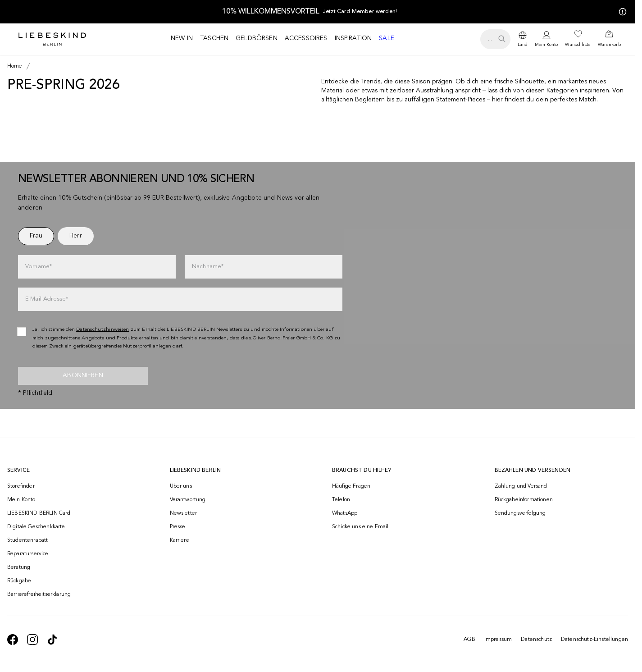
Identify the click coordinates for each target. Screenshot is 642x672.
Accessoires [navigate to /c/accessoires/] (306, 38)
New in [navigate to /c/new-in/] (182, 38)
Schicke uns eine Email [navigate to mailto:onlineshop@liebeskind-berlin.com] (360, 527)
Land (523, 45)
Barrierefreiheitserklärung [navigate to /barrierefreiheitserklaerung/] (39, 594)
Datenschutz (536, 640)
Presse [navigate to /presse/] (178, 527)
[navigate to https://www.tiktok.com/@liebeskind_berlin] (52, 640)
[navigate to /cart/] (609, 39)
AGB (469, 640)
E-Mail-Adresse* (47, 299)
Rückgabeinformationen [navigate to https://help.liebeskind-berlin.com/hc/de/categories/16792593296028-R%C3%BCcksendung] (524, 500)
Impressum (498, 640)
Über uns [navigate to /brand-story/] (181, 486)
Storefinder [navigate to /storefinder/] (21, 486)
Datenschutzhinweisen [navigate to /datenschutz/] (103, 330)
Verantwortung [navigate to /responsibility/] (188, 500)
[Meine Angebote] (621, 12)
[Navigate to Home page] (52, 39)
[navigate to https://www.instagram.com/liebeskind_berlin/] (32, 640)
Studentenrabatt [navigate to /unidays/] (27, 540)
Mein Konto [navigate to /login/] (21, 500)
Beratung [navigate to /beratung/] (19, 567)
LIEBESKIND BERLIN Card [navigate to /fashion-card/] (39, 513)
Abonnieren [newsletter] (83, 375)
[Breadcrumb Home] (15, 66)
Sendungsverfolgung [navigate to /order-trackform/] (520, 513)
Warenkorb (609, 45)
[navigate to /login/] (546, 39)
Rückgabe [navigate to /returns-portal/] (19, 581)
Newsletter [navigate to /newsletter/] (184, 513)
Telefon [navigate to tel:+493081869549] (341, 500)
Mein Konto (546, 45)
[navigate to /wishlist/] (578, 39)
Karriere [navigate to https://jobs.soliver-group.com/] (180, 540)
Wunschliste (578, 45)
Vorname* (39, 267)
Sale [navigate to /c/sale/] (387, 38)
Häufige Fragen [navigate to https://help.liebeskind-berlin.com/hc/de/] (351, 486)
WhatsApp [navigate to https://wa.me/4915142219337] (345, 513)
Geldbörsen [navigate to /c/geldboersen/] (257, 38)
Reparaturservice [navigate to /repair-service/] (28, 554)
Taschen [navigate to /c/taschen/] (214, 38)
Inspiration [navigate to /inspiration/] (353, 38)
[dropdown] (523, 39)
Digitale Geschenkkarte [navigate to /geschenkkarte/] (36, 527)
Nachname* (208, 267)
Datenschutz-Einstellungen (594, 640)
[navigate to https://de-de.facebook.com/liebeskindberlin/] (13, 640)
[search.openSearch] (495, 39)
